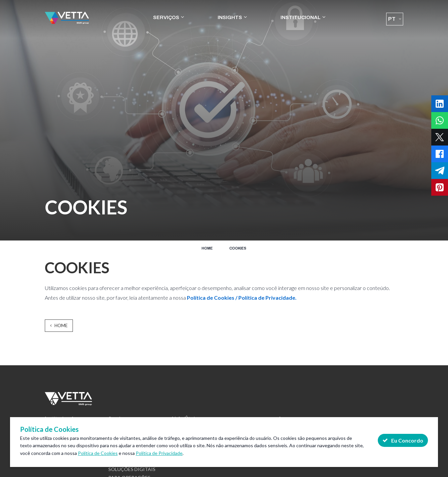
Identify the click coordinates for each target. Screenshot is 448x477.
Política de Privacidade (159, 453)
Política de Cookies (98, 453)
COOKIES (238, 248)
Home (207, 248)
